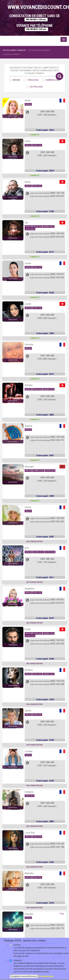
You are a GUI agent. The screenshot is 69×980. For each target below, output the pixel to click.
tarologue (33, 80)
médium (17, 80)
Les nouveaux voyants (39, 50)
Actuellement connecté (14, 50)
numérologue (53, 80)
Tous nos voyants (11, 54)
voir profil (13, 116)
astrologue (36, 87)
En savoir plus (46, 976)
